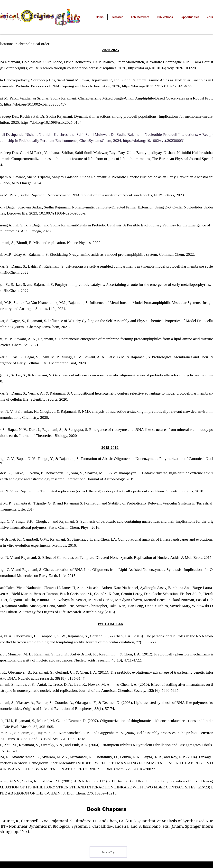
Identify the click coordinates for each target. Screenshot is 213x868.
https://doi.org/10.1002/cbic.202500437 (35, 104)
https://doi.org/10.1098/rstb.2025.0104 (51, 122)
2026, (123, 68)
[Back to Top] (108, 852)
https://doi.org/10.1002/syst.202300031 (154, 141)
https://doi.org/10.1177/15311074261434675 (157, 86)
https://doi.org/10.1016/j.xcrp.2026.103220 (162, 68)
